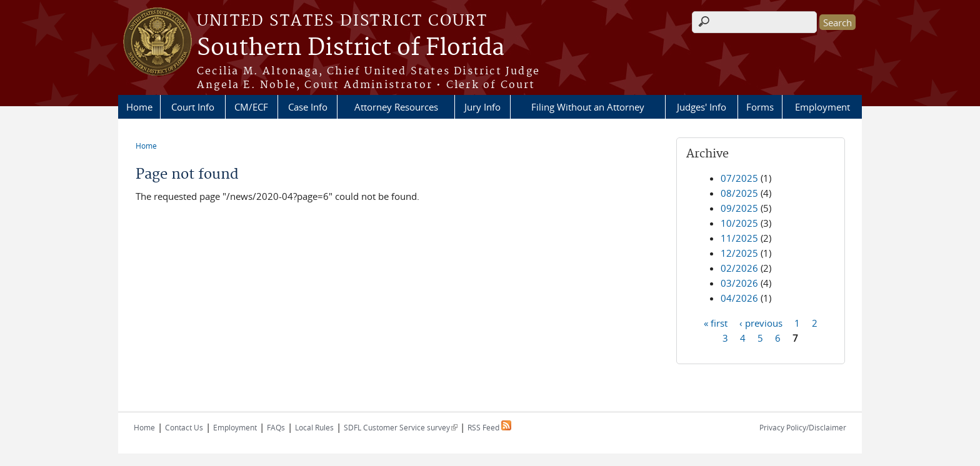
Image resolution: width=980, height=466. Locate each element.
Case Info (308, 107)
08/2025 (739, 193)
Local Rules (314, 427)
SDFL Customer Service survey (401, 427)
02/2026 (739, 268)
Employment (822, 107)
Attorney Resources (396, 107)
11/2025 (739, 238)
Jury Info (482, 107)
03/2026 (739, 283)
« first (716, 322)
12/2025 (739, 253)
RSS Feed (489, 427)
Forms (760, 107)
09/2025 (739, 208)
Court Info (193, 107)
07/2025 (739, 178)
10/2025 (739, 223)
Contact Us (184, 427)
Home (139, 107)
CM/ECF (251, 107)
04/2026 (739, 298)
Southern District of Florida (351, 48)
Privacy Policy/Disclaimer (803, 427)
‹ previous (761, 322)
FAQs (276, 427)
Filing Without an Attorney (588, 107)
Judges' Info (702, 107)
